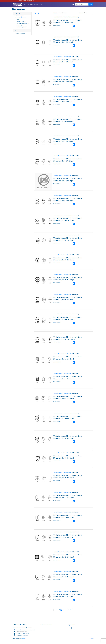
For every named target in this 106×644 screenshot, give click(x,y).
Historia (36, 4)
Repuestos (30, 4)
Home (26, 4)
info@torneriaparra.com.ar (22, 632)
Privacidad (24, 639)
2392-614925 (19, 635)
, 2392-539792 (25, 635)
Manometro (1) (20, 25)
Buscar (91, 4)
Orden (55, 13)
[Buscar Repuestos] (82, 4)
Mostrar (81, 13)
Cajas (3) (18, 20)
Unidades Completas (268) (22, 27)
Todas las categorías (19, 16)
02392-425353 (22, 1)
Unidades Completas (68, 17)
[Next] (72, 610)
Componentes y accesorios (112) (23, 23)
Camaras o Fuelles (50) (21, 21)
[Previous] (54, 610)
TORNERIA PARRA (20, 625)
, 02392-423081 (30, 1)
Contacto (41, 4)
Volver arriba (92, 639)
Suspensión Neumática (20, 18)
